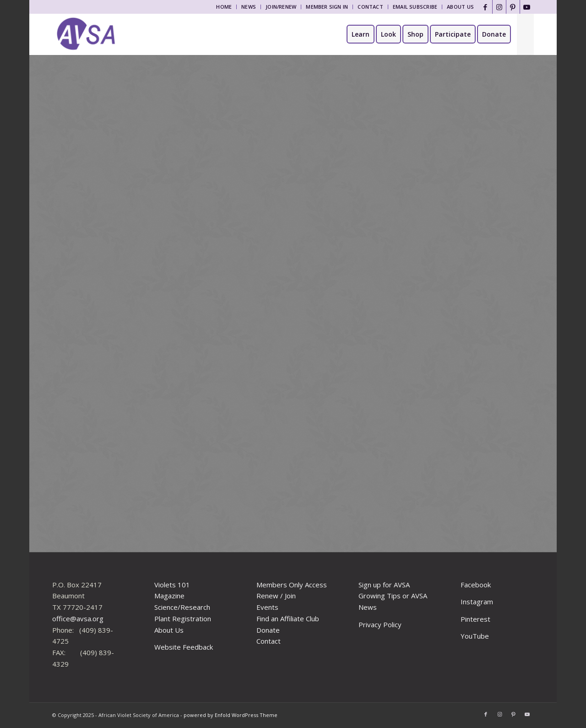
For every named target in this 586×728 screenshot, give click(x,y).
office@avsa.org (78, 619)
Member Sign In (327, 7)
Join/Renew (281, 7)
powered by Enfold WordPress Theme (231, 715)
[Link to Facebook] (486, 7)
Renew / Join (276, 596)
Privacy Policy (380, 624)
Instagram (477, 602)
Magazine (169, 596)
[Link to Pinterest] (513, 7)
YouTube (475, 636)
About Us (460, 7)
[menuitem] (224, 7)
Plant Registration (183, 619)
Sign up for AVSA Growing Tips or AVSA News (393, 596)
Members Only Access (292, 585)
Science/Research (182, 607)
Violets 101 (172, 585)
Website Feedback (184, 647)
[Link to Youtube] (527, 7)
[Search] (525, 34)
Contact (370, 7)
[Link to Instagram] (499, 7)
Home (224, 7)
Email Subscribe (415, 7)
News (249, 7)
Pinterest (475, 619)
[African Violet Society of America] (86, 34)
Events (267, 607)
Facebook (476, 585)
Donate (268, 630)
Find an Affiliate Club (288, 619)
